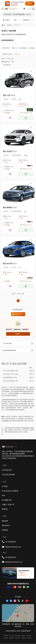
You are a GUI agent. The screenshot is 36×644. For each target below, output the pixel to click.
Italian (23, 638)
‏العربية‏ (12, 635)
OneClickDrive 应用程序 (17, 3)
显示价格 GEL (8, 62)
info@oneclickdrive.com (12, 547)
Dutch (23, 635)
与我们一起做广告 (8, 505)
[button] (3, 9)
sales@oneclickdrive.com (12, 562)
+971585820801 (9, 542)
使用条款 (5, 530)
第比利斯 (10, 25)
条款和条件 (26, 428)
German (29, 638)
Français (17, 635)
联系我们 (5, 509)
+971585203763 (9, 557)
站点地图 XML (7, 500)
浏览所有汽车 (18, 314)
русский (29, 635)
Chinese (18, 638)
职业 (3, 495)
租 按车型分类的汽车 (8, 40)
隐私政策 (5, 521)
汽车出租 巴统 (7, 470)
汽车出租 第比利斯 (8, 475)
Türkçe (6, 638)
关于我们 (5, 486)
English (6, 635)
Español (12, 638)
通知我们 (6, 421)
